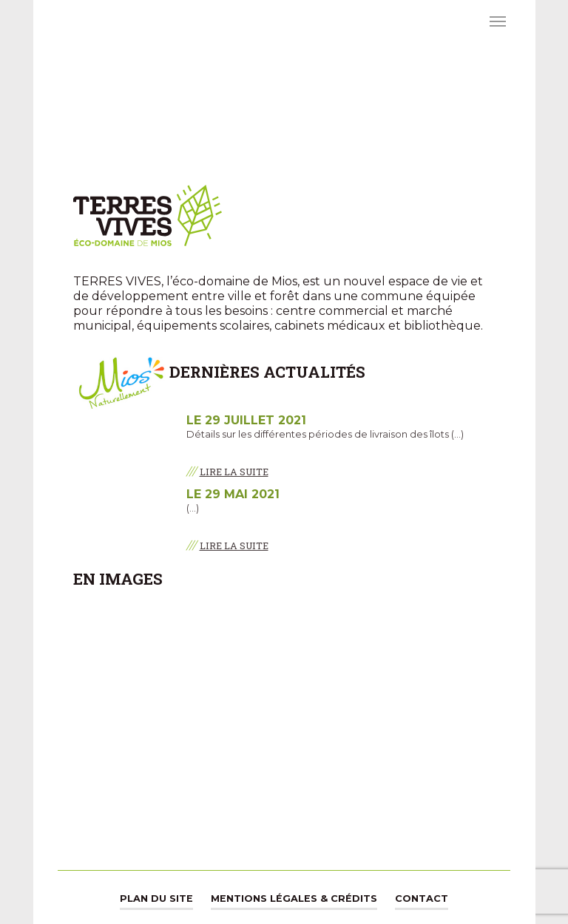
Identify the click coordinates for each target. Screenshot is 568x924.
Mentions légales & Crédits (294, 898)
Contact (422, 898)
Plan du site (156, 898)
